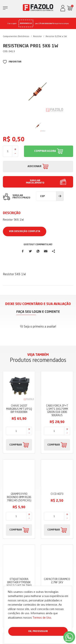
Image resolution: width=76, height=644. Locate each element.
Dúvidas (38, 529)
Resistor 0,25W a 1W (56, 36)
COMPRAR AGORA (45, 151)
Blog (38, 517)
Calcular (60, 196)
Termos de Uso (42, 618)
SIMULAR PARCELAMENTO (35, 182)
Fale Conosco (38, 535)
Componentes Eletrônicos (16, 36)
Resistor (38, 36)
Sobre (38, 512)
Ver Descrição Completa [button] (25, 231)
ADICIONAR (35, 166)
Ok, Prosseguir (38, 631)
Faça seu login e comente (38, 312)
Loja (38, 506)
